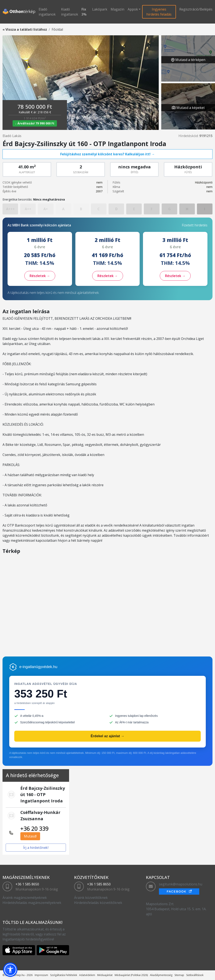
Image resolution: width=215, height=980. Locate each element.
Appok (133, 9)
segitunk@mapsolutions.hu (181, 884)
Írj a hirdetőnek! (36, 848)
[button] (10, 970)
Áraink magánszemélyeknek (25, 898)
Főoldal (57, 29)
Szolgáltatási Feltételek (64, 975)
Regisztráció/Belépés (196, 9)
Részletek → (40, 276)
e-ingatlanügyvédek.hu (38, 667)
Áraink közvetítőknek (91, 898)
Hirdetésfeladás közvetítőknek (98, 903)
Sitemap (179, 975)
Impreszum (41, 975)
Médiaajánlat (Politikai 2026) (131, 975)
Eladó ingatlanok (47, 12)
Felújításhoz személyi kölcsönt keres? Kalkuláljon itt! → (107, 154)
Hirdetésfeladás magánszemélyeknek (32, 903)
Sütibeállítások (195, 975)
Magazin (117, 9)
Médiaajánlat (105, 975)
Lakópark (100, 9)
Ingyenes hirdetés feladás (159, 12)
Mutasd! (30, 836)
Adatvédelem (87, 975)
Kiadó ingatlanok (70, 12)
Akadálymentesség (161, 975)
